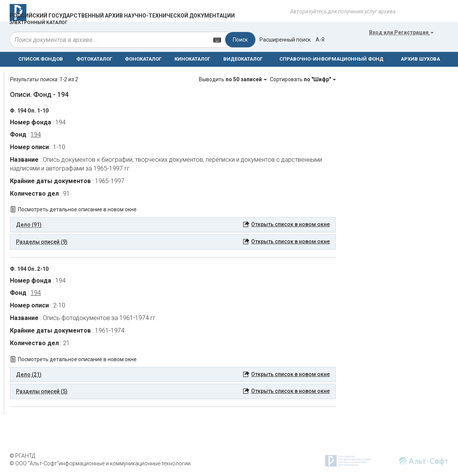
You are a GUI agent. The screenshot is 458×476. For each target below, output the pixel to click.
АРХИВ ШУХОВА (420, 59)
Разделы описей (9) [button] (42, 242)
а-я (320, 40)
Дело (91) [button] (29, 225)
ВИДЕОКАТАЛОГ (243, 59)
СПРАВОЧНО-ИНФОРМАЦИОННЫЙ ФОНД (331, 59)
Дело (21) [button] (29, 375)
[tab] (173, 225)
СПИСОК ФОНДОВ (41, 59)
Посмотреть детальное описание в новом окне (77, 209)
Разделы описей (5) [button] (42, 391)
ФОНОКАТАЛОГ (143, 59)
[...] (110, 40)
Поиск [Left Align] (240, 40)
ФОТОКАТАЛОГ (94, 59)
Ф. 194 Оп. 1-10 (29, 111)
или (401, 32)
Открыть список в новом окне (290, 224)
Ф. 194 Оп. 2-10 (29, 269)
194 (36, 134)
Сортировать (303, 79)
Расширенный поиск (285, 40)
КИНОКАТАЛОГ (192, 59)
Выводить (233, 79)
